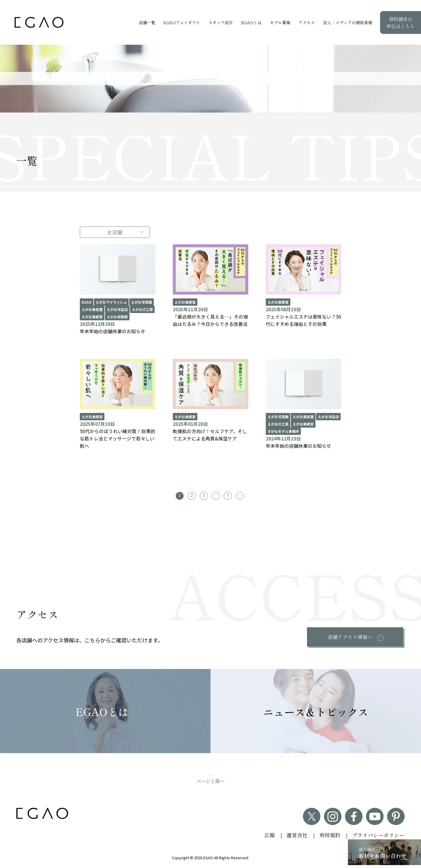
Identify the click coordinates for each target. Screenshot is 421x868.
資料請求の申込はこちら (401, 23)
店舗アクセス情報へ (350, 639)
